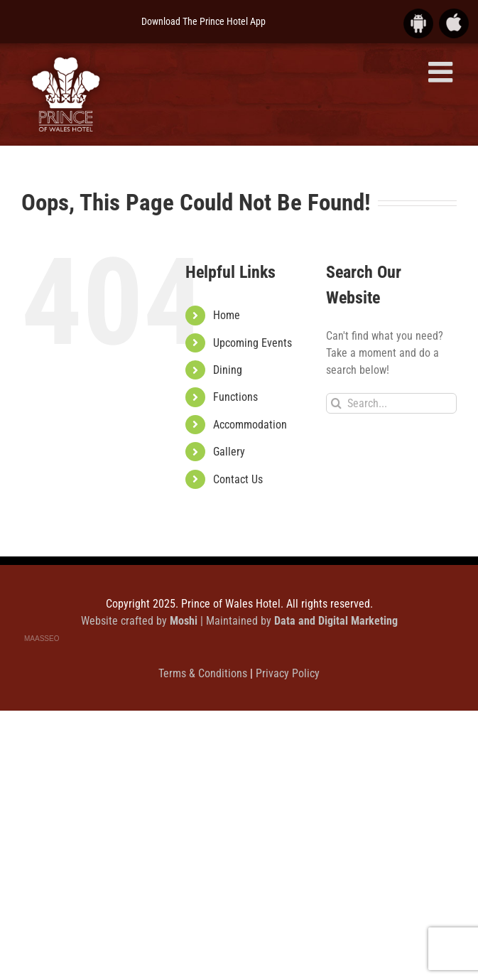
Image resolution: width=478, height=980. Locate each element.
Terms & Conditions (204, 673)
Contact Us (238, 479)
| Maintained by (299, 621)
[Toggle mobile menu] (442, 72)
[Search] (336, 403)
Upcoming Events (252, 343)
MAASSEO (42, 639)
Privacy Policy (288, 673)
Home (227, 315)
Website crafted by (141, 621)
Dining (228, 370)
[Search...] (391, 403)
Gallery (229, 452)
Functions (235, 397)
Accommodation (250, 425)
